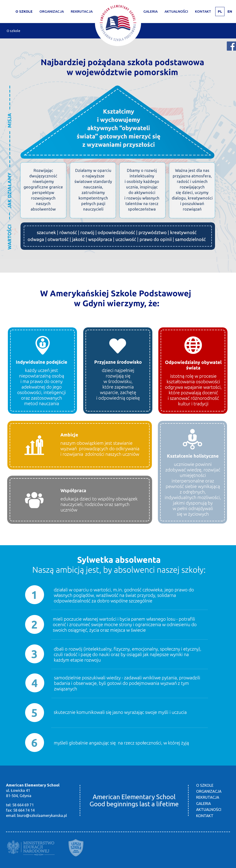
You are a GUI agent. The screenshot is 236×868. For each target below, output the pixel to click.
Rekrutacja (208, 797)
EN (230, 11)
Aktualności (176, 11)
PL (220, 11)
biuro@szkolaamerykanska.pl (42, 816)
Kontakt (203, 11)
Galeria (150, 11)
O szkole (24, 11)
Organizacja (52, 11)
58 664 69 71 (23, 805)
